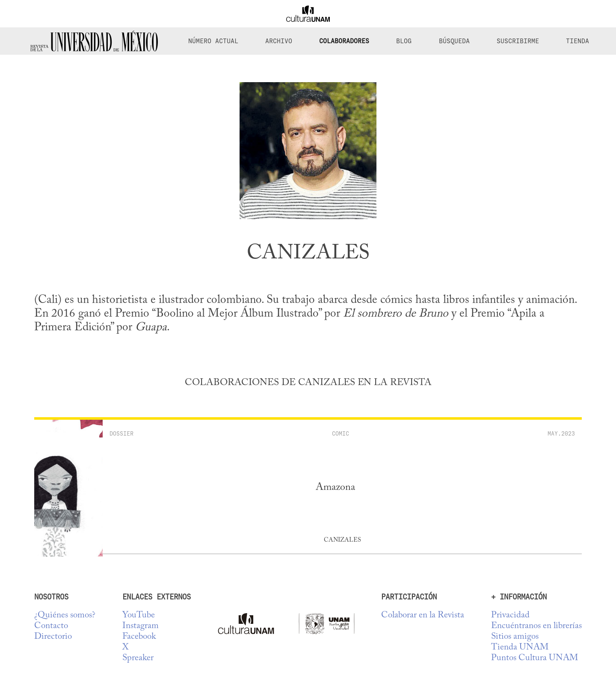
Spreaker (138, 658)
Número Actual (213, 41)
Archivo (279, 41)
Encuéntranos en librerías (536, 626)
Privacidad (510, 615)
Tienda (577, 41)
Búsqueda (454, 41)
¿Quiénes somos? (65, 615)
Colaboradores (344, 41)
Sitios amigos (515, 637)
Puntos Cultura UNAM (535, 658)
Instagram (141, 626)
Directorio (53, 637)
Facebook (139, 637)
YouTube (139, 615)
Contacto (51, 626)
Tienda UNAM (520, 648)
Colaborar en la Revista (423, 615)
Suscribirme (518, 41)
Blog (404, 41)
